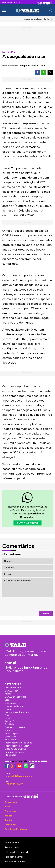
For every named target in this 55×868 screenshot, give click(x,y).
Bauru (8, 807)
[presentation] (30, 604)
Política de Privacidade (17, 852)
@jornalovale (20, 761)
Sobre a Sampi (12, 843)
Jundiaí (9, 820)
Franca (9, 816)
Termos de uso (12, 847)
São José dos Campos (17, 829)
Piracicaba (11, 825)
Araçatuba (11, 802)
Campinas (10, 811)
